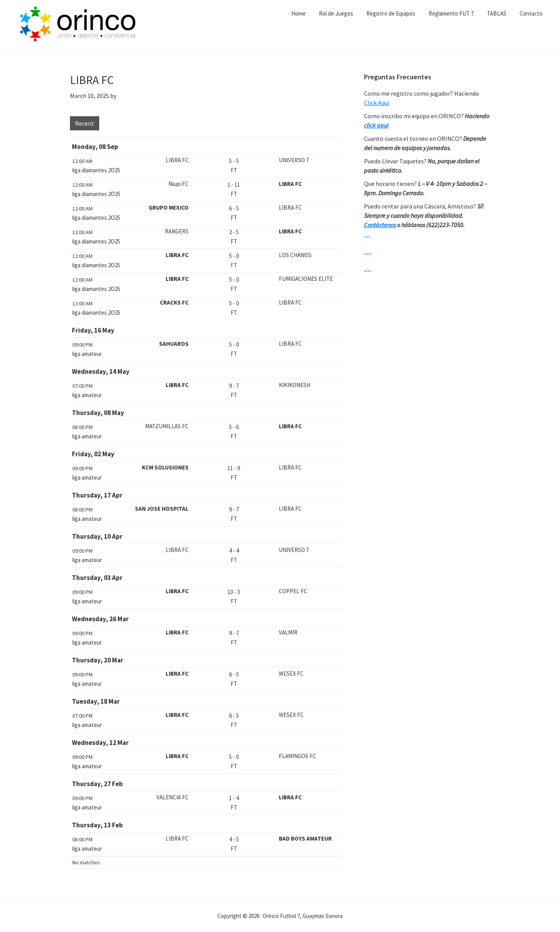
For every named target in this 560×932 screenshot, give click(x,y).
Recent (85, 123)
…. (368, 251)
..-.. (367, 268)
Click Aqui (377, 103)
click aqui (376, 125)
